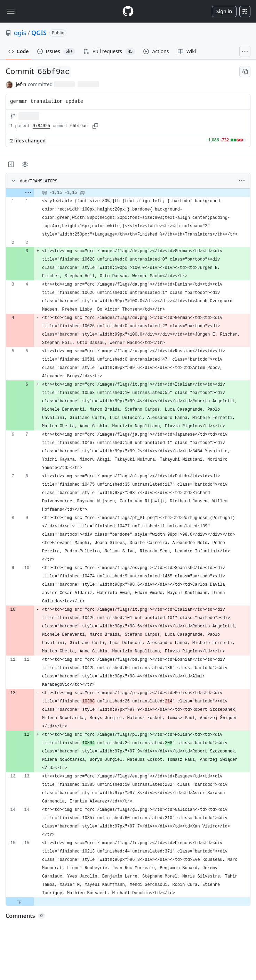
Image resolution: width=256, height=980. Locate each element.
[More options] (242, 181)
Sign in (224, 11)
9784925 (41, 126)
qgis (20, 33)
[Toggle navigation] (11, 11)
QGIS (39, 33)
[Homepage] (128, 11)
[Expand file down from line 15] (20, 901)
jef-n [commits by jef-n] (21, 84)
